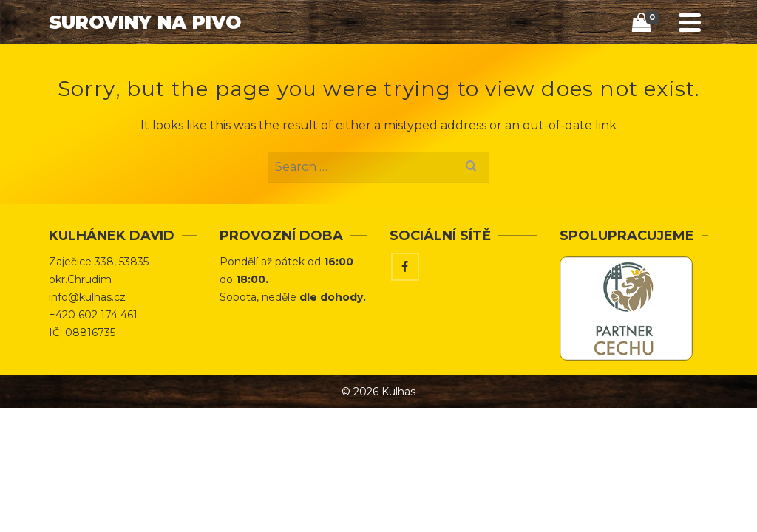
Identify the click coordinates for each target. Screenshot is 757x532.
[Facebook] (405, 267)
